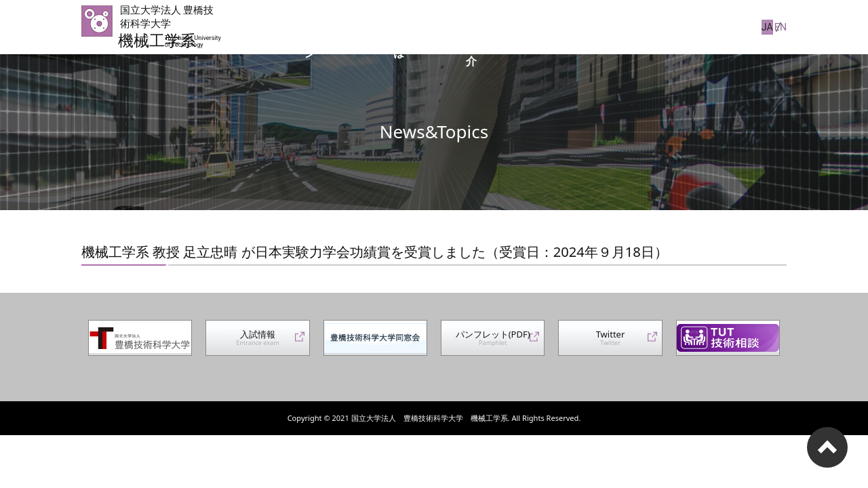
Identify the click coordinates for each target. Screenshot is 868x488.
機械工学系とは (476, 27)
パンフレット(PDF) (493, 343)
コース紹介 (553, 27)
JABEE (610, 27)
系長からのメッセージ (375, 27)
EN (781, 26)
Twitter (610, 343)
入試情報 (258, 343)
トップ (293, 27)
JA (760, 26)
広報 (652, 27)
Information (708, 27)
